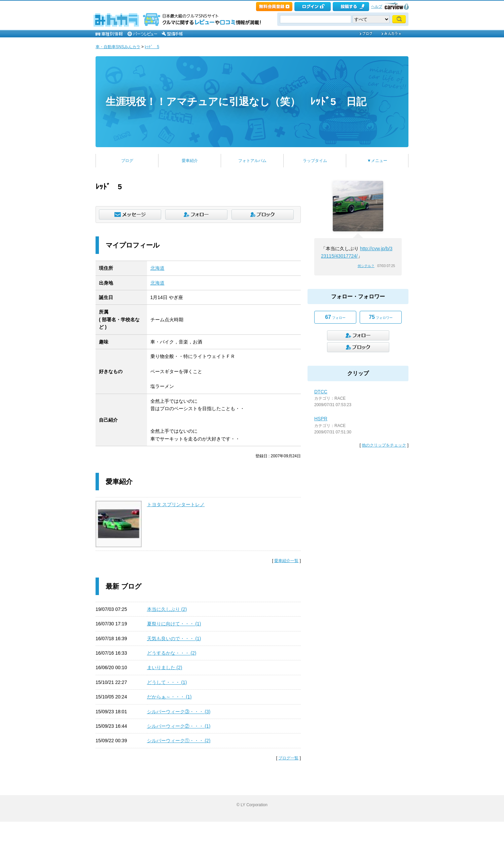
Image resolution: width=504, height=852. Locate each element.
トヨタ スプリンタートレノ (176, 504)
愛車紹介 (190, 161)
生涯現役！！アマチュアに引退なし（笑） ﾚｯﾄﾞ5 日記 (236, 102)
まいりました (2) (165, 667)
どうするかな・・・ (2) (172, 653)
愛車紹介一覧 (286, 561)
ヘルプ (377, 6)
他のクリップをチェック (384, 445)
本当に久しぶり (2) (167, 609)
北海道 (157, 268)
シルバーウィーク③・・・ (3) (179, 712)
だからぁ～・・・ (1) (169, 697)
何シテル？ (366, 266)
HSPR (321, 419)
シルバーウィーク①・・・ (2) (179, 741)
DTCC (321, 392)
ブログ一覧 (288, 758)
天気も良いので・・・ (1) (174, 638)
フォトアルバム (252, 161)
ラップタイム (315, 161)
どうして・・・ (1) (167, 682)
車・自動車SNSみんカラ (118, 47)
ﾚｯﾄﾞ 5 (152, 47)
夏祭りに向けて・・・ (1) (174, 624)
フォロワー (381, 317)
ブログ (127, 161)
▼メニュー (377, 161)
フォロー (335, 317)
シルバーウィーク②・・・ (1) (179, 726)
